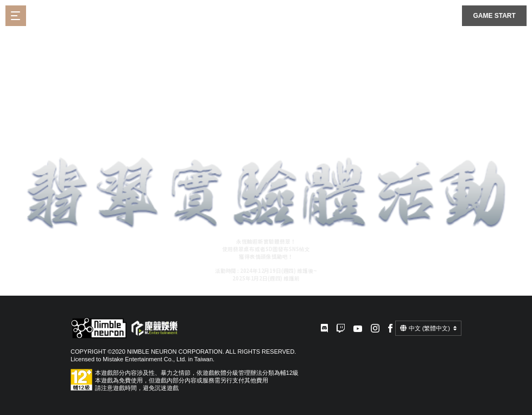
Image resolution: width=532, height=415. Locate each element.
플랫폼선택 (448, 16)
